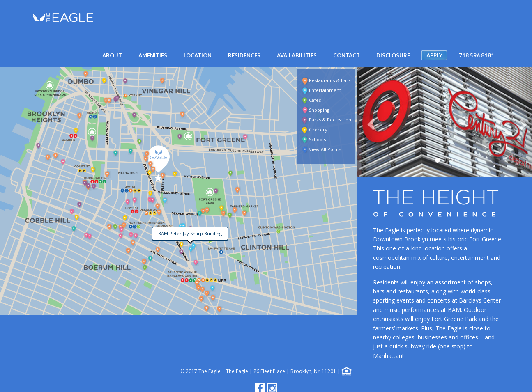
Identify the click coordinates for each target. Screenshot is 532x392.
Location (198, 55)
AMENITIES (153, 55)
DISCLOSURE (393, 55)
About (112, 55)
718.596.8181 (477, 55)
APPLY (434, 55)
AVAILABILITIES (297, 55)
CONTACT (347, 55)
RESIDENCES (244, 55)
